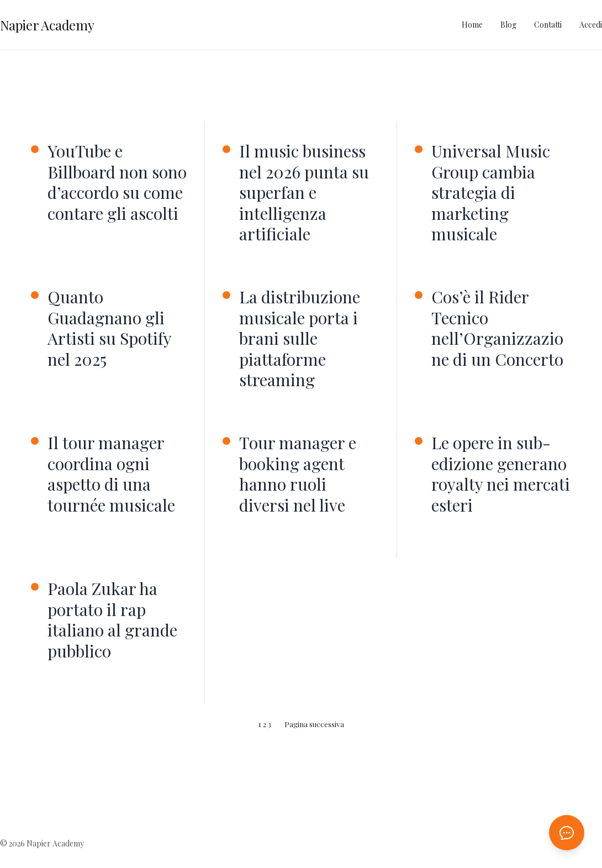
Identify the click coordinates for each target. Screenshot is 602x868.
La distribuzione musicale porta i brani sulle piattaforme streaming (300, 339)
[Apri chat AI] (567, 833)
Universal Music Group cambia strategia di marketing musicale (491, 193)
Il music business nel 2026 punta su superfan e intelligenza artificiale (304, 193)
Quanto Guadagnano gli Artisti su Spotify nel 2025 (109, 328)
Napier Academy (47, 25)
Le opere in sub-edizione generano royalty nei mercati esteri (501, 474)
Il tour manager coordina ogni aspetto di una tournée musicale (111, 474)
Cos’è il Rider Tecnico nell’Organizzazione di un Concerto (497, 328)
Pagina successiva (314, 724)
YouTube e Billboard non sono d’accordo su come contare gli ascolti (117, 182)
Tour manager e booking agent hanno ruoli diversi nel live (298, 474)
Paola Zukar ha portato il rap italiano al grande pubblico (112, 620)
